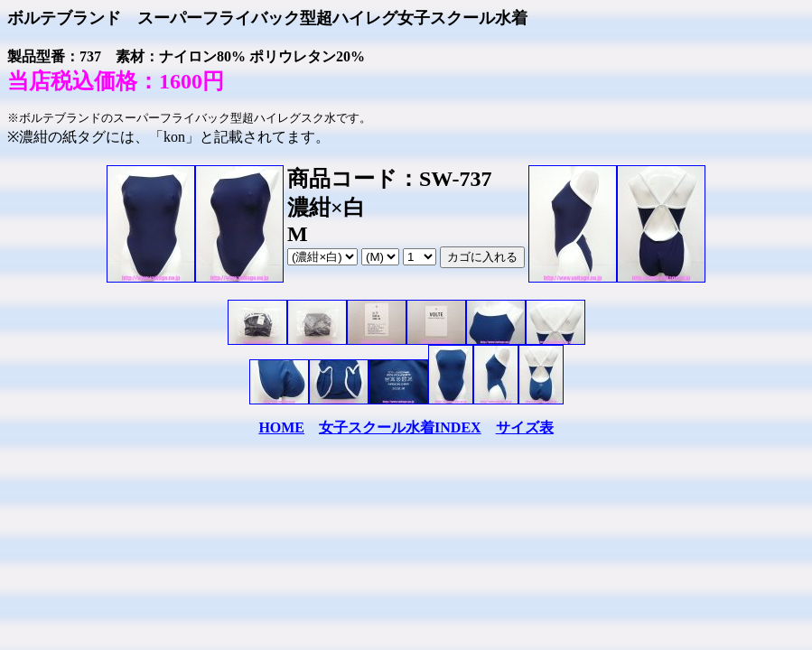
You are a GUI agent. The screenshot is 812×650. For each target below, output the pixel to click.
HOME (281, 427)
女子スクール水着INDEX (400, 427)
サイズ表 (525, 427)
